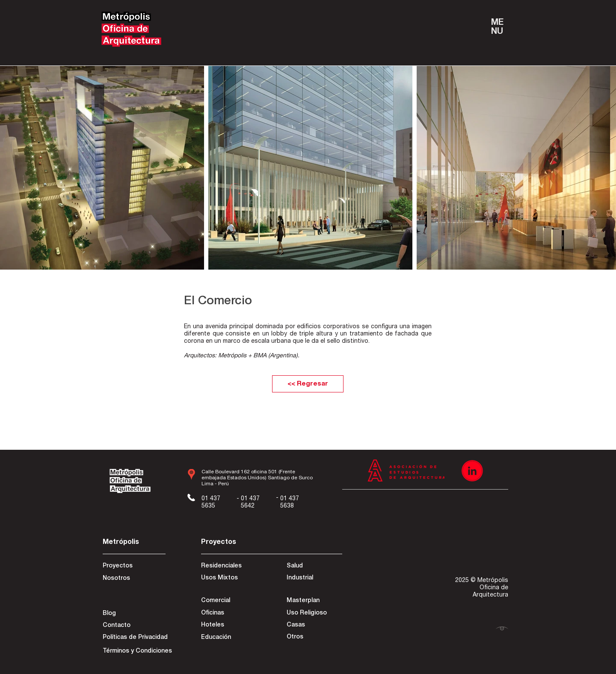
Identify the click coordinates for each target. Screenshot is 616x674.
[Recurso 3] (472, 471)
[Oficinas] (228, 614)
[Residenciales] (231, 567)
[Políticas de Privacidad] (135, 638)
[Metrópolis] (133, 543)
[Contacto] (133, 626)
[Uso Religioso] (314, 614)
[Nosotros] (133, 579)
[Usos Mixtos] (231, 579)
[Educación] (228, 638)
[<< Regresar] (308, 384)
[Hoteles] (228, 626)
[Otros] (314, 638)
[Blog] (133, 614)
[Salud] (318, 567)
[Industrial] (317, 579)
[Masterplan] (314, 601)
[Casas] (314, 626)
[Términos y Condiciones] (137, 652)
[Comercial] (231, 601)
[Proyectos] (133, 567)
